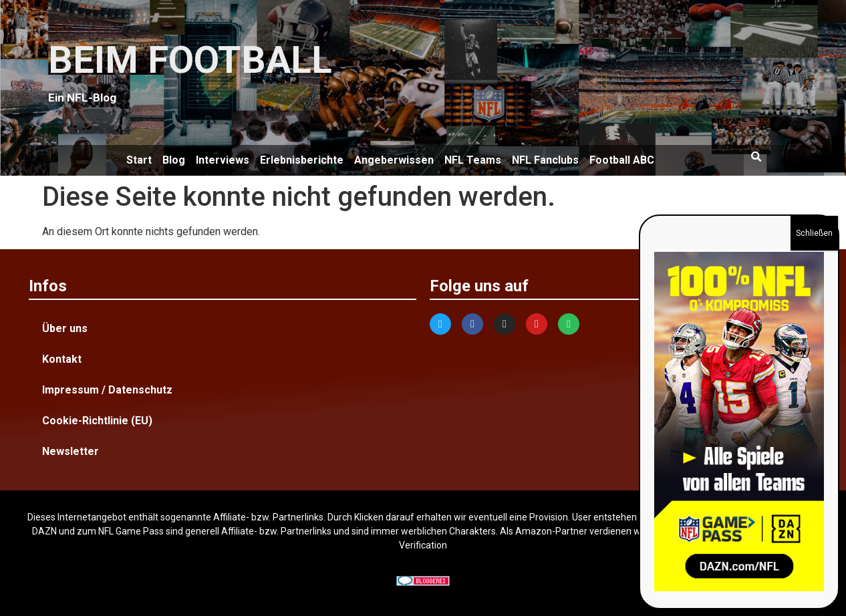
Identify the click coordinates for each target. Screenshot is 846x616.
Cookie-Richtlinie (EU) (97, 421)
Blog (174, 160)
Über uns (65, 328)
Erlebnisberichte (302, 160)
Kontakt (62, 359)
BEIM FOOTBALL (190, 60)
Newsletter (70, 451)
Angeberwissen (394, 160)
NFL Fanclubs (545, 160)
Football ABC (622, 160)
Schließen (814, 233)
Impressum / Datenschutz (107, 390)
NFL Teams (473, 160)
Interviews (223, 160)
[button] (756, 157)
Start (139, 160)
